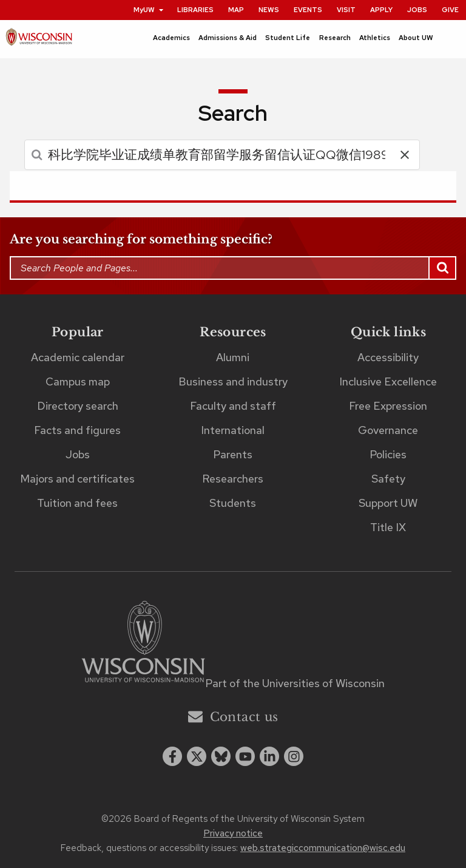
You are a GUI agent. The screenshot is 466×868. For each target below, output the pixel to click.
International (233, 430)
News (269, 10)
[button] (405, 155)
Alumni (233, 357)
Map (236, 10)
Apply (381, 10)
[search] (208, 155)
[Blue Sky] (221, 756)
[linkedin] (269, 756)
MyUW (149, 10)
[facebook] (172, 756)
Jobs (417, 10)
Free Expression (388, 406)
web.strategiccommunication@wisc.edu (323, 848)
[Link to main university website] (143, 644)
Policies (388, 454)
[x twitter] (197, 756)
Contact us (233, 717)
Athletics (375, 38)
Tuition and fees (77, 503)
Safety (388, 479)
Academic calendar (78, 357)
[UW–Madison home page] (39, 39)
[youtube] (245, 756)
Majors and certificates (77, 479)
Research (335, 38)
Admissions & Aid (228, 38)
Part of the (295, 683)
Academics (171, 38)
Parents (233, 454)
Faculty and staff (233, 406)
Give (450, 10)
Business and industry (233, 381)
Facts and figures (77, 430)
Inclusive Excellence (388, 381)
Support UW (388, 503)
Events (308, 10)
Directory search (78, 406)
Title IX (388, 527)
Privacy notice (233, 833)
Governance (388, 430)
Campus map (78, 381)
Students (233, 503)
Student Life (288, 38)
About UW (416, 38)
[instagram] (294, 756)
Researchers (233, 479)
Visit (346, 10)
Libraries (195, 10)
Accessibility (388, 357)
